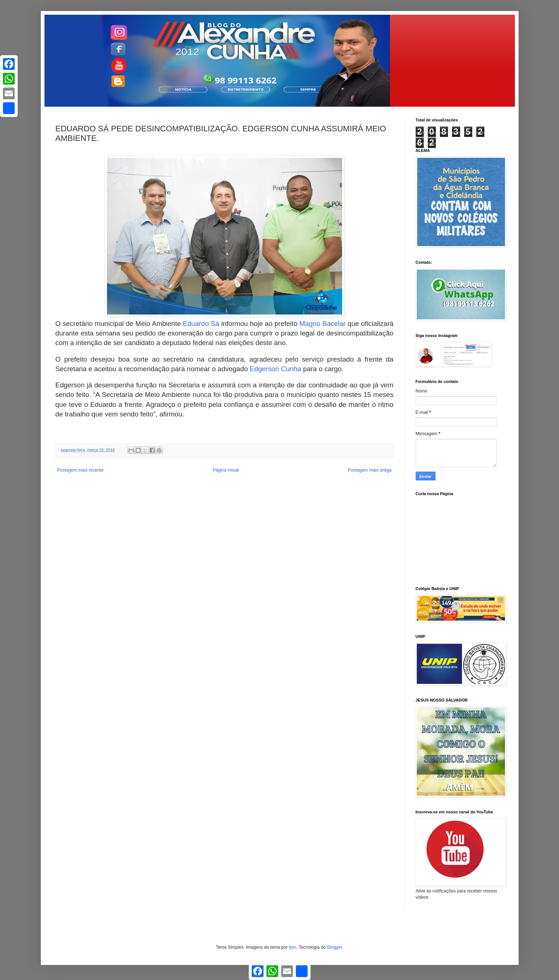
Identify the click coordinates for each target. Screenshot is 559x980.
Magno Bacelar (323, 324)
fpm (293, 947)
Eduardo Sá (201, 324)
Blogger (335, 947)
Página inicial (226, 470)
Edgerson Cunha (275, 369)
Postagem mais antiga (370, 470)
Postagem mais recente (80, 470)
